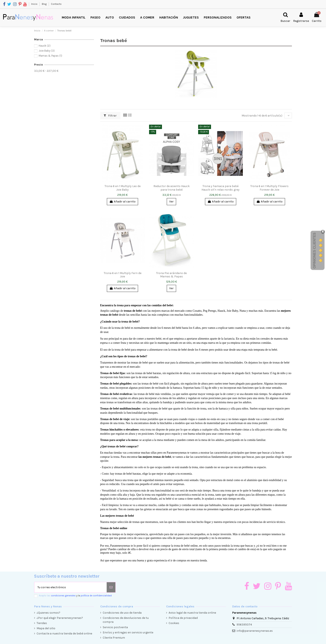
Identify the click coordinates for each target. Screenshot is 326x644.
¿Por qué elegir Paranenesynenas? (60, 618)
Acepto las (75, 596)
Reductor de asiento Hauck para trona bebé (172, 188)
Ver (171, 202)
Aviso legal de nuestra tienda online (192, 613)
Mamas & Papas (50, 56)
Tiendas (42, 623)
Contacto (56, 4)
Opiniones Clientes (314, 251)
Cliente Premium (114, 638)
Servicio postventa (115, 627)
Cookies (174, 623)
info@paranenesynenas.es (255, 631)
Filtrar (110, 116)
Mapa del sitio (46, 628)
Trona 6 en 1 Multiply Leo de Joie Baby (123, 188)
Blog (44, 4)
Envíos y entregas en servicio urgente (128, 632)
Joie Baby (47, 51)
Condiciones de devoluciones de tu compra (126, 620)
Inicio (35, 4)
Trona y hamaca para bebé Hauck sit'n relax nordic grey (220, 188)
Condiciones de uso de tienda (122, 613)
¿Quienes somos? (48, 613)
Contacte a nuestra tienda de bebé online (64, 633)
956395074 (244, 625)
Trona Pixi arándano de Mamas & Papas (171, 275)
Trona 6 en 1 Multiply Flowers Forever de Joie (269, 188)
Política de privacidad (183, 618)
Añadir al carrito (122, 202)
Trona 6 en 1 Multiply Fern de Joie (123, 275)
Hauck (45, 46)
